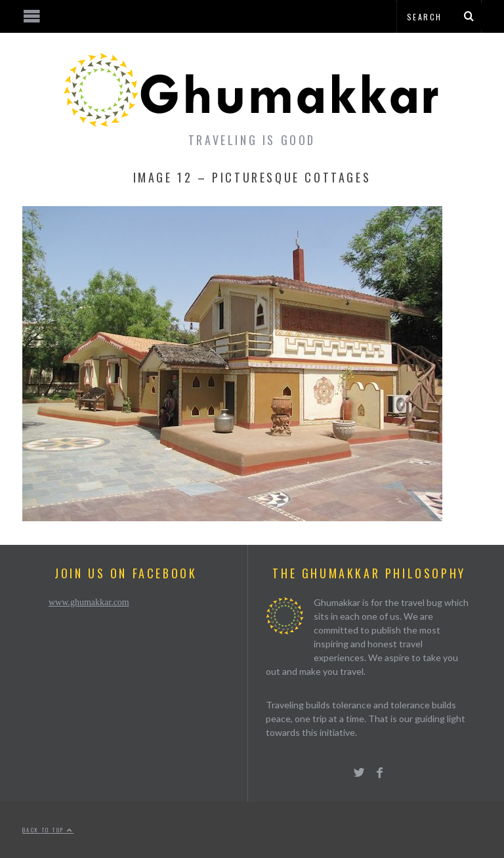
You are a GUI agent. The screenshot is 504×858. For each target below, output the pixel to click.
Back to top (48, 830)
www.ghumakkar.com (89, 602)
